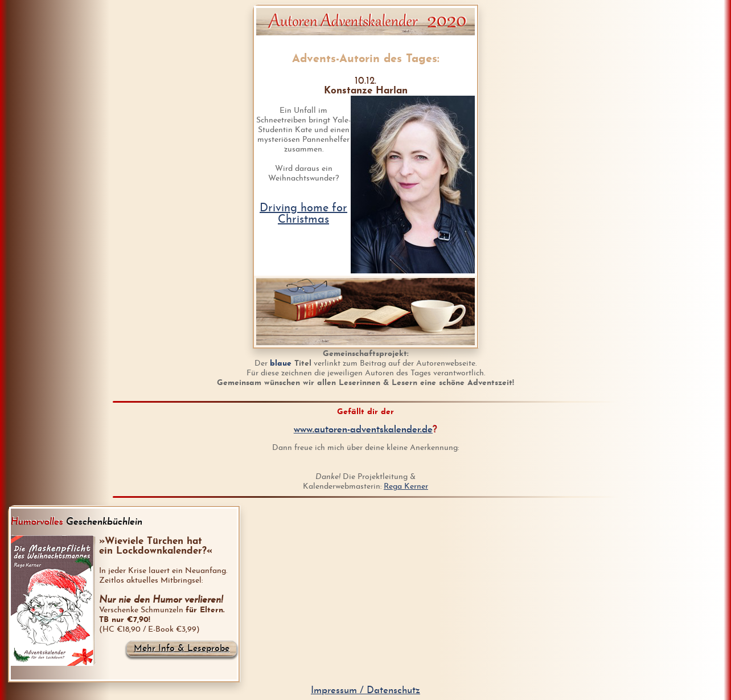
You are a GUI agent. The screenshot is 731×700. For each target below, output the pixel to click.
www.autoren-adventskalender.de (363, 430)
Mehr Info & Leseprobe (182, 649)
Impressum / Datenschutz (365, 691)
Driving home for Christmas (303, 214)
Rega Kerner (406, 487)
